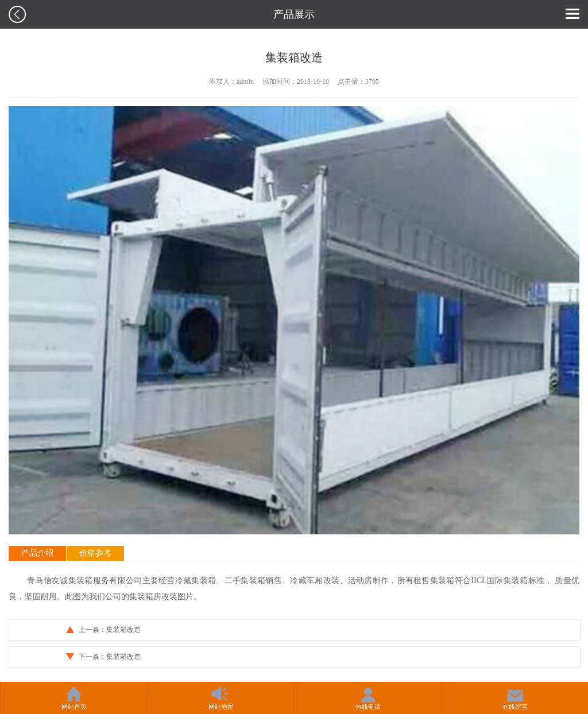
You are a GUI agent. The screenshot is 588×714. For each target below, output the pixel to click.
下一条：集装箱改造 (110, 657)
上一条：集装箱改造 (110, 630)
